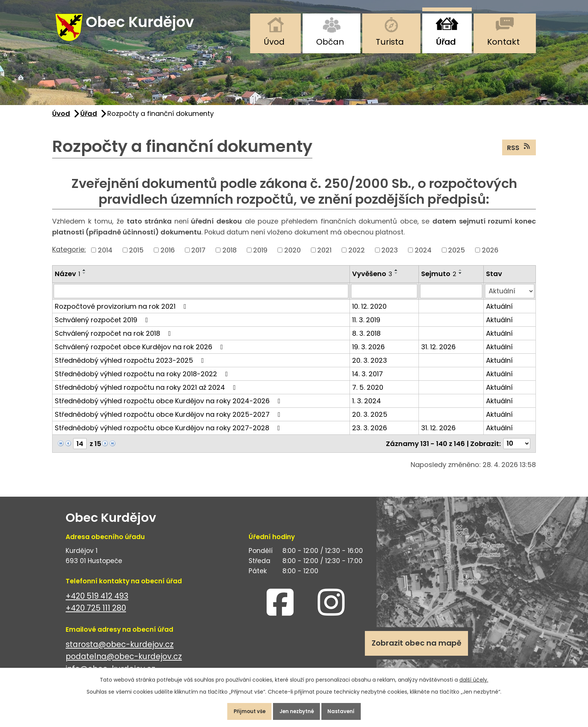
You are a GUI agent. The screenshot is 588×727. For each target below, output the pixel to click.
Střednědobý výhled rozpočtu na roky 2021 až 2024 (147, 393)
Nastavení (348, 710)
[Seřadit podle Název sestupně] (84, 279)
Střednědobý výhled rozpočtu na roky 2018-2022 (143, 379)
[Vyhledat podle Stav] (510, 297)
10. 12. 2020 (369, 312)
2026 (490, 256)
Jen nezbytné (297, 710)
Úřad (446, 42)
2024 (423, 256)
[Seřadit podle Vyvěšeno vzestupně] (396, 276)
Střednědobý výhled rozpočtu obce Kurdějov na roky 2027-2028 (169, 433)
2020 (292, 256)
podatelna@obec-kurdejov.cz (124, 662)
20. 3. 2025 (370, 420)
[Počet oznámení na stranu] (517, 449)
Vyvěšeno (372, 280)
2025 (457, 256)
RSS (519, 153)
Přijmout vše (243, 710)
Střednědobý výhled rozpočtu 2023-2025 (131, 366)
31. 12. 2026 (438, 352)
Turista (390, 42)
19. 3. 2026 (368, 352)
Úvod (274, 42)
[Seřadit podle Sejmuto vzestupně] (460, 276)
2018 (229, 256)
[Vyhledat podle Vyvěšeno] (384, 297)
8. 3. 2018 (366, 339)
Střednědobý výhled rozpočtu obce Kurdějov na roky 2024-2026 (169, 406)
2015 (136, 256)
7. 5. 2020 (368, 393)
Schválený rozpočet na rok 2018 (114, 339)
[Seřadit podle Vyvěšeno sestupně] (396, 279)
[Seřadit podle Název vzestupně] (84, 276)
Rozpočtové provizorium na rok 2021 (122, 312)
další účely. (474, 676)
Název (67, 280)
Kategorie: (69, 255)
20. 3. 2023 (370, 366)
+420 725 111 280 (96, 614)
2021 (324, 256)
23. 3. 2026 (370, 433)
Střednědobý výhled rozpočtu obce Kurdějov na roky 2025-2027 (169, 420)
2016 (168, 256)
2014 (105, 256)
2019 (260, 256)
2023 (390, 256)
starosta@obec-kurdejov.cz (120, 650)
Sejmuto (439, 280)
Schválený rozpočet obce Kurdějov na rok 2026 (140, 352)
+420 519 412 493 (97, 602)
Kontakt (503, 42)
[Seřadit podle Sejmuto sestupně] (460, 279)
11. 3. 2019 (366, 325)
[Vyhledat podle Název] (201, 297)
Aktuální (499, 312)
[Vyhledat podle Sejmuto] (451, 297)
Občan (330, 42)
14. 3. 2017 (367, 379)
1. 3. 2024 (367, 406)
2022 (357, 256)
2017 (198, 256)
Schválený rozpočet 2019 (103, 325)
